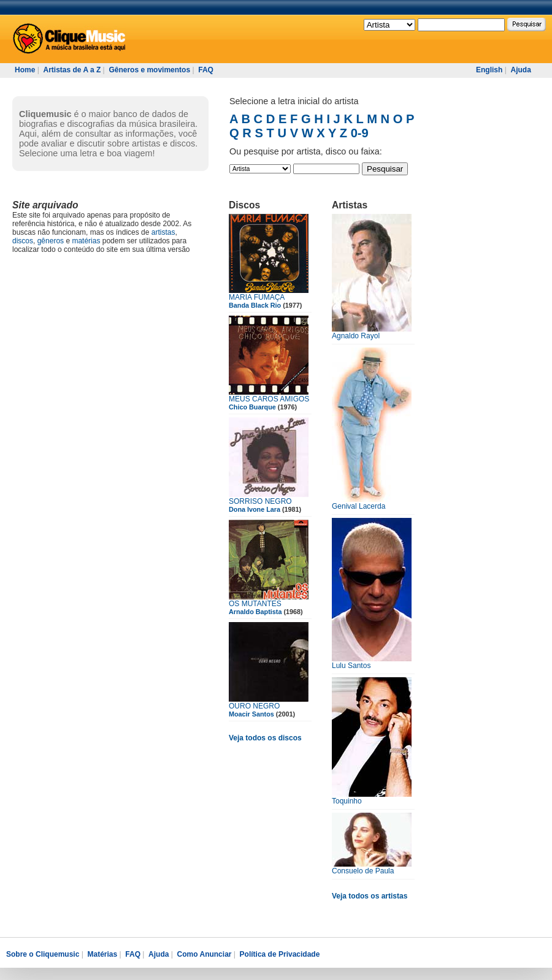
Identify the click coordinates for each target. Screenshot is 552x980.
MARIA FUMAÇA (257, 297)
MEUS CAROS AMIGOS (269, 399)
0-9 (360, 133)
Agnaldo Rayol (356, 336)
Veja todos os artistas (370, 896)
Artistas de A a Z (72, 70)
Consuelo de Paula (363, 871)
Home (25, 70)
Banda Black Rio (255, 305)
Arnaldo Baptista (255, 612)
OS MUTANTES (255, 604)
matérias (86, 241)
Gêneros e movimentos (149, 70)
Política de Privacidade (280, 954)
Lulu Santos (351, 666)
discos (23, 241)
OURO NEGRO (254, 706)
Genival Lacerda (358, 506)
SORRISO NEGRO (260, 501)
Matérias (102, 954)
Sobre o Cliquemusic (43, 954)
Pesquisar (385, 169)
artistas (163, 232)
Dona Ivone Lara (255, 509)
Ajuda (520, 70)
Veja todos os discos (265, 738)
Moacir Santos (251, 714)
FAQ (206, 70)
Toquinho (347, 801)
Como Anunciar (205, 954)
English (489, 70)
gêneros (51, 241)
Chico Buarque (252, 407)
